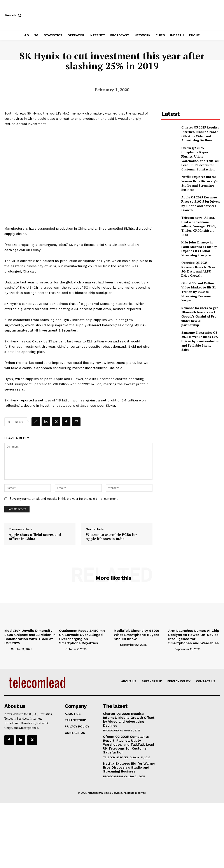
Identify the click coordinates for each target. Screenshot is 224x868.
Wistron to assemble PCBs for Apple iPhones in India (111, 537)
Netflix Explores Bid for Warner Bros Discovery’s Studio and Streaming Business (197, 172)
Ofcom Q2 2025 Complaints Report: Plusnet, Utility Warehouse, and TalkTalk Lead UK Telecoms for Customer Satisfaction (199, 153)
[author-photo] (7, 647)
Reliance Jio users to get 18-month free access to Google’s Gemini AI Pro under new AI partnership (199, 287)
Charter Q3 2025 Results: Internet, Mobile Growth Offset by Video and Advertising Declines (197, 133)
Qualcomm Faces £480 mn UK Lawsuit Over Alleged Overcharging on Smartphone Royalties (82, 636)
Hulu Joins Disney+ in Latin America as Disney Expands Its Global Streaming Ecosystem (199, 230)
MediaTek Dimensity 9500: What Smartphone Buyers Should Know (139, 634)
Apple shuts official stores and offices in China (35, 537)
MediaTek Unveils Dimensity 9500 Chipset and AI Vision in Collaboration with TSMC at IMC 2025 (29, 636)
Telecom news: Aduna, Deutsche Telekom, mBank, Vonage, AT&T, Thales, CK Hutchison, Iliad (199, 211)
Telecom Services (116, 749)
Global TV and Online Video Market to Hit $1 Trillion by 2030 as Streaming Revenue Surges (200, 268)
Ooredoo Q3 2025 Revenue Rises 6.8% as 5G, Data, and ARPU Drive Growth (199, 249)
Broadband (111, 724)
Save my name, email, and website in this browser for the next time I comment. (64, 499)
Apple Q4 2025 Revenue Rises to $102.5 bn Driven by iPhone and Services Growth (200, 191)
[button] (14, 15)
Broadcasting (113, 768)
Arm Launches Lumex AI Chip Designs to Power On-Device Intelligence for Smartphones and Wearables (191, 636)
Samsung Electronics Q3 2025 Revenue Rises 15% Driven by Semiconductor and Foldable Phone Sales (198, 306)
